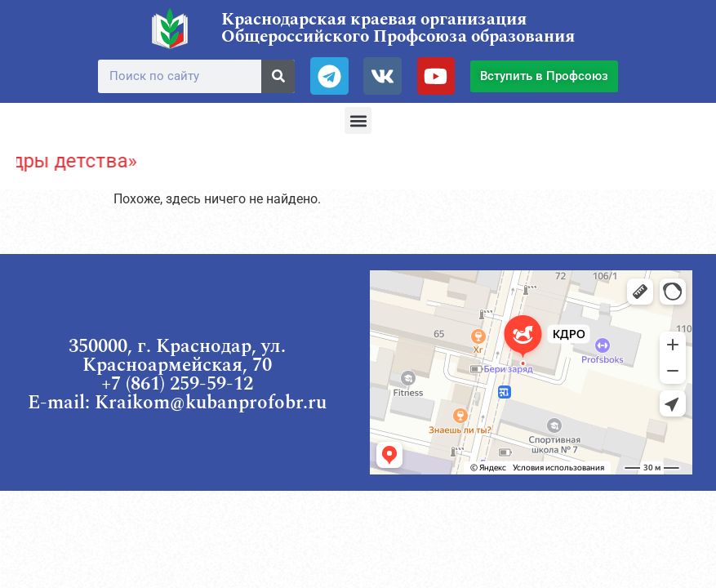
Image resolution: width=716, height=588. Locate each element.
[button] (358, 120)
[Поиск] (278, 76)
